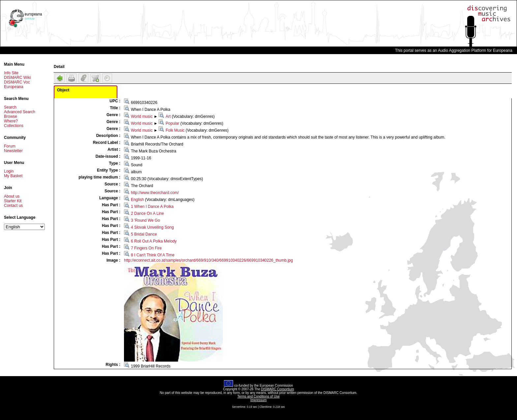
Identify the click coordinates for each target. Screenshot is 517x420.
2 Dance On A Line (147, 213)
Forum (10, 146)
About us (12, 196)
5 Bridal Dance (144, 234)
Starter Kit (13, 201)
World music (142, 116)
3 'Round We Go (145, 220)
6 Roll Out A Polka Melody (154, 241)
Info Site (11, 73)
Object (63, 90)
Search (10, 107)
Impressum (258, 400)
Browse (11, 116)
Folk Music (175, 130)
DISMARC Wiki (17, 78)
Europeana (14, 87)
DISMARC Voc (17, 82)
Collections (14, 126)
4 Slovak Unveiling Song (152, 227)
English (137, 200)
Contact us (13, 206)
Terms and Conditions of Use (258, 396)
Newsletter (13, 151)
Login (9, 171)
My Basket (13, 176)
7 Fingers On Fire (146, 248)
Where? (11, 121)
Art (168, 116)
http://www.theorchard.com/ (155, 193)
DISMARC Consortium (278, 389)
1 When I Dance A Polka (152, 207)
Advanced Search (20, 112)
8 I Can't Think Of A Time (153, 255)
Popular (172, 123)
